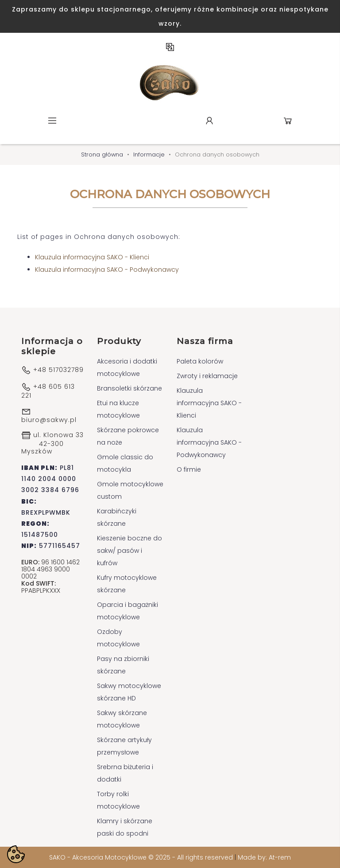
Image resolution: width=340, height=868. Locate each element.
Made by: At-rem (264, 857)
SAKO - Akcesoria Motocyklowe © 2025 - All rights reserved (142, 857)
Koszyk (288, 121)
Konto (209, 121)
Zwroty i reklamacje (207, 376)
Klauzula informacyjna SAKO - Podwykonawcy (107, 270)
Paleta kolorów (200, 361)
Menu (52, 121)
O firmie (189, 469)
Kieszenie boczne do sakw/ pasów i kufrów (129, 551)
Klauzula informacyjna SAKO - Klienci (92, 257)
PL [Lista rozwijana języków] (170, 47)
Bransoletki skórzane (129, 388)
